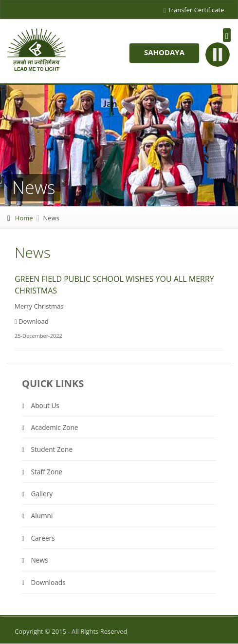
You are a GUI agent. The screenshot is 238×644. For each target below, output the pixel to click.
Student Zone (47, 449)
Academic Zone (50, 427)
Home (20, 218)
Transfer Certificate (194, 11)
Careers (38, 538)
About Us (41, 405)
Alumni (37, 516)
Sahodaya (164, 52)
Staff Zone (42, 472)
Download (32, 321)
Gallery (37, 494)
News (35, 560)
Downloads (44, 582)
